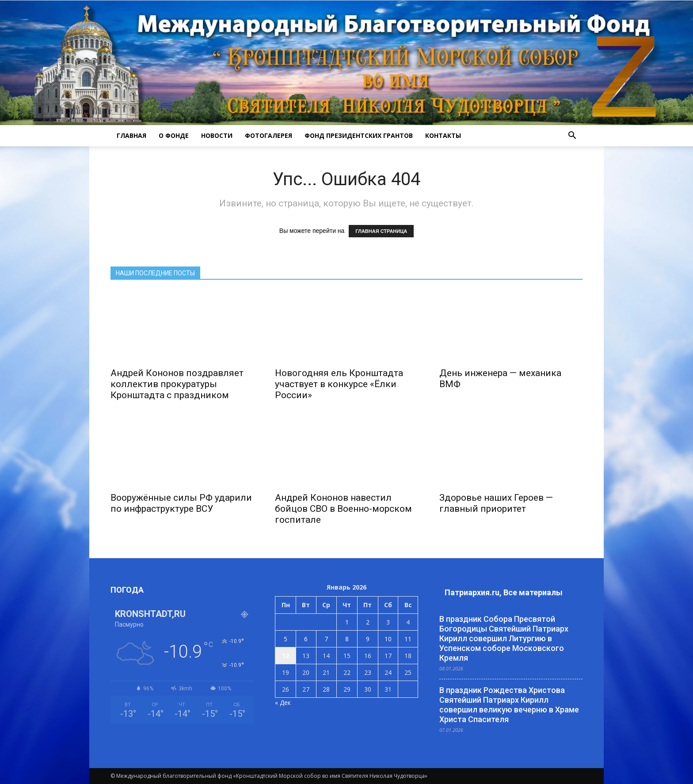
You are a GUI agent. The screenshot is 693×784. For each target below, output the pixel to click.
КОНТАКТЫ (443, 135)
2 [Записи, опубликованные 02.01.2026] (368, 622)
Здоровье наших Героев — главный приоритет (496, 503)
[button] (572, 136)
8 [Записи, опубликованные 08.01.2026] (347, 639)
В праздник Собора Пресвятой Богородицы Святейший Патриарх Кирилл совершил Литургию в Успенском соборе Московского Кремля (504, 638)
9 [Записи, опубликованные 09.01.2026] (368, 639)
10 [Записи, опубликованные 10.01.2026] (388, 639)
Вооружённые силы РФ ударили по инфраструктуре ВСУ (181, 503)
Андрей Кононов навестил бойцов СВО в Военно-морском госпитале (343, 509)
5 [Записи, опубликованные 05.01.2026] (286, 639)
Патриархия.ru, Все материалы (504, 592)
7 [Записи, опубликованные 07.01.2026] (326, 639)
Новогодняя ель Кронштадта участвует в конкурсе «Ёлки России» (339, 384)
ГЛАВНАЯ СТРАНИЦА (381, 231)
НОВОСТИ (217, 135)
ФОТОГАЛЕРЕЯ (268, 135)
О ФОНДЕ (174, 135)
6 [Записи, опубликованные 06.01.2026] (306, 639)
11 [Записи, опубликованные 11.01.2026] (408, 639)
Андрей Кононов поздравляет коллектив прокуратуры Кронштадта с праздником (177, 384)
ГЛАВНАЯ (131, 135)
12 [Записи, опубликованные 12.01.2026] (286, 656)
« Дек (283, 702)
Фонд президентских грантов (359, 135)
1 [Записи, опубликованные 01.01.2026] (347, 622)
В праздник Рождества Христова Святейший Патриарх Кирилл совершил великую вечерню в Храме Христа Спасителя (509, 705)
